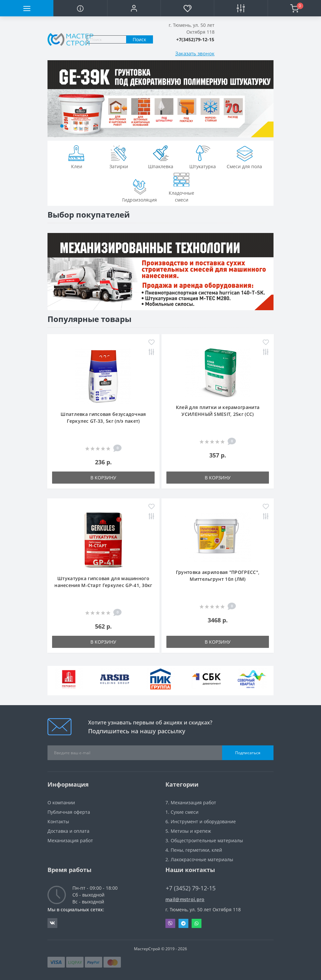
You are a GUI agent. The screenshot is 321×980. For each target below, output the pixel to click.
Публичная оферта (69, 812)
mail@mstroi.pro (185, 899)
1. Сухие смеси (182, 812)
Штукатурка (203, 156)
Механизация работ (70, 840)
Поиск (139, 39)
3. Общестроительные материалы (204, 840)
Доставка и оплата (68, 831)
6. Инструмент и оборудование (201, 821)
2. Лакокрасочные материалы (199, 859)
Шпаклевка (161, 156)
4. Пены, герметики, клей (194, 850)
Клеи (77, 156)
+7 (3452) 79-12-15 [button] (191, 888)
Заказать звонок (195, 53)
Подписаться (248, 753)
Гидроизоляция (140, 190)
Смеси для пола (244, 156)
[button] (134, 8)
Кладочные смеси (181, 186)
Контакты (58, 821)
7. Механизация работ (191, 802)
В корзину (103, 478)
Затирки (119, 156)
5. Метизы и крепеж (188, 831)
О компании (61, 802)
